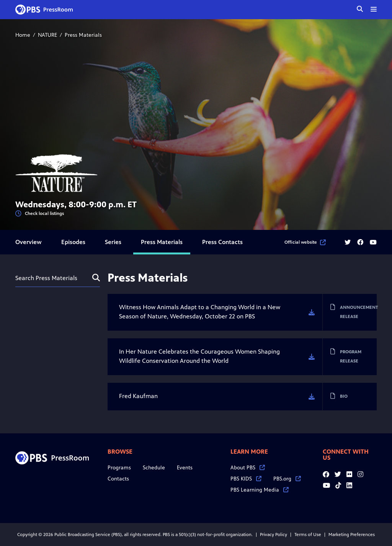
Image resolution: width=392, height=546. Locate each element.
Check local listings (40, 214)
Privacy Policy (274, 535)
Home (23, 35)
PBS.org (287, 479)
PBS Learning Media (260, 490)
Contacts (118, 479)
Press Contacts (222, 242)
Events (185, 468)
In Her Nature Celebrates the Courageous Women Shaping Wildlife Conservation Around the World (199, 356)
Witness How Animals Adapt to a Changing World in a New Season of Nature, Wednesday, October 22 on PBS (200, 312)
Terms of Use (308, 535)
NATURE (47, 35)
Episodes (73, 242)
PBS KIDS (246, 479)
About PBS (248, 468)
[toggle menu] (374, 9)
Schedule (154, 468)
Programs (119, 468)
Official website (305, 242)
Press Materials (162, 242)
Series (113, 242)
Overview (29, 242)
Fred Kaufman (138, 396)
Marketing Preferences (352, 535)
